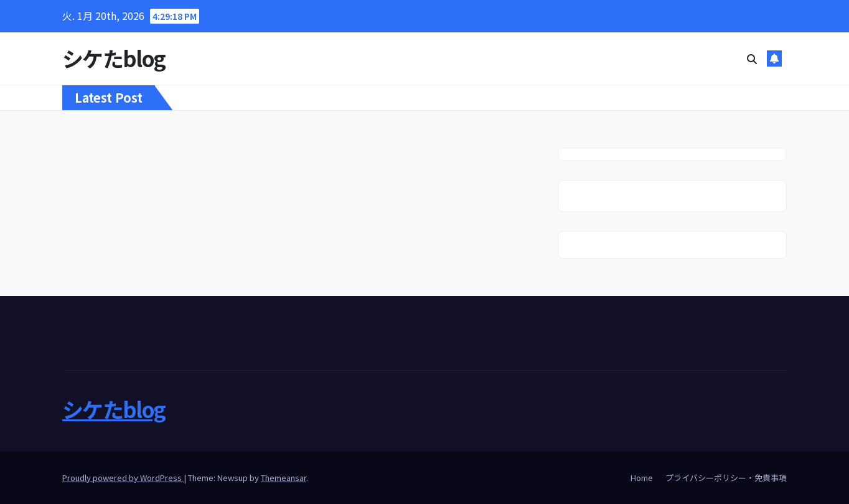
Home (642, 478)
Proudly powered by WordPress (123, 478)
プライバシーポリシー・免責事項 (726, 478)
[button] (752, 58)
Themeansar (284, 478)
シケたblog (114, 58)
